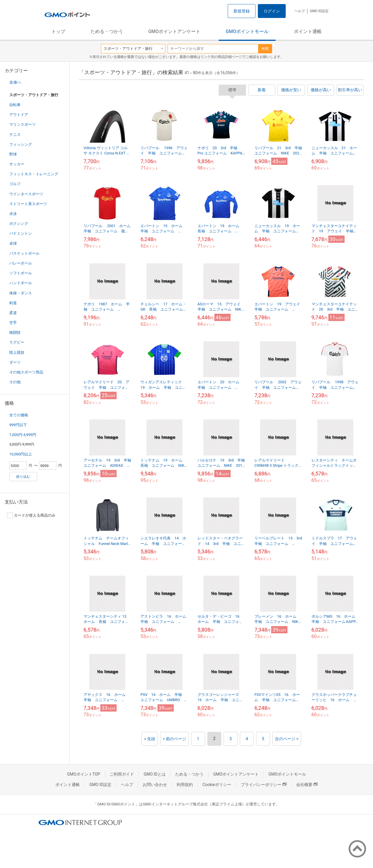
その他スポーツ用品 (26, 372)
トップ (58, 31)
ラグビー (17, 342)
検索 (265, 49)
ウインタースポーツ (26, 194)
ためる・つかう (107, 31)
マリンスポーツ (22, 124)
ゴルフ (15, 184)
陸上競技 (17, 352)
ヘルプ (300, 11)
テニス (15, 135)
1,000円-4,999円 (23, 435)
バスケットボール (24, 253)
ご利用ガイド (122, 774)
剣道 (13, 303)
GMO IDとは (155, 774)
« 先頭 (150, 739)
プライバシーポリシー (264, 785)
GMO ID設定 (319, 11)
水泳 (13, 214)
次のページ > (287, 739)
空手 (13, 323)
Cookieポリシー (217, 785)
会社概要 (307, 785)
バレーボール (21, 263)
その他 (15, 382)
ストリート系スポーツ (28, 204)
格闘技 (15, 332)
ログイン (272, 11)
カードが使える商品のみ (31, 515)
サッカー (17, 164)
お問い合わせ (155, 785)
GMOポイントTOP (84, 774)
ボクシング (19, 224)
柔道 (13, 313)
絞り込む (23, 477)
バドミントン (21, 233)
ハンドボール (21, 283)
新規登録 (242, 11)
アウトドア (19, 115)
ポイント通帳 (308, 31)
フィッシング (21, 144)
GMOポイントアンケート (174, 31)
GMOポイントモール (247, 31)
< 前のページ (174, 739)
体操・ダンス (21, 293)
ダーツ (15, 362)
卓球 (13, 244)
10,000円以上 (21, 454)
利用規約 (185, 785)
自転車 (15, 105)
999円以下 (18, 425)
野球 (13, 154)
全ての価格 (19, 415)
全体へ (15, 82)
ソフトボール (21, 273)
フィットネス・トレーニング (34, 174)
